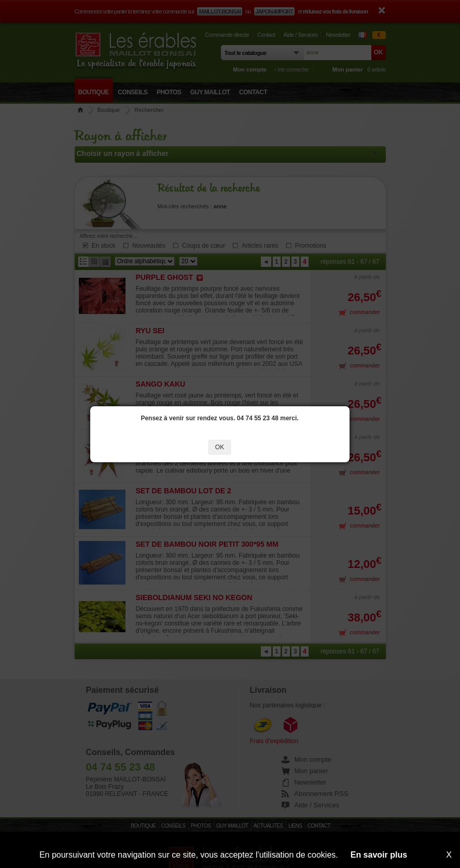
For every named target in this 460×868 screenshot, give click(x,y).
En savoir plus (379, 855)
